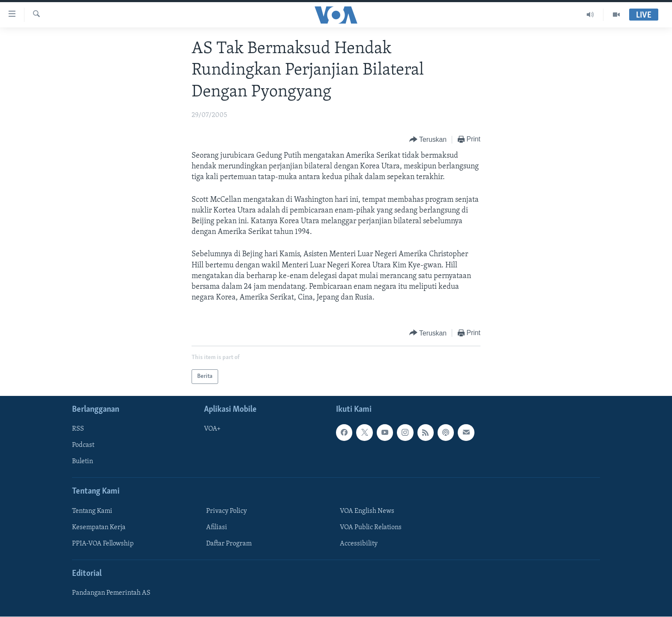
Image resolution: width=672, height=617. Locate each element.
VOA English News (367, 511)
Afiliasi (217, 527)
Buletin (82, 462)
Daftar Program (229, 544)
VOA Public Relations (371, 527)
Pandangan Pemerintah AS (111, 593)
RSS (78, 429)
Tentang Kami (92, 511)
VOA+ (212, 429)
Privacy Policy (226, 511)
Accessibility (359, 544)
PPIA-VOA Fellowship (103, 544)
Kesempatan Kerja (99, 527)
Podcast (83, 446)
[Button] (428, 140)
